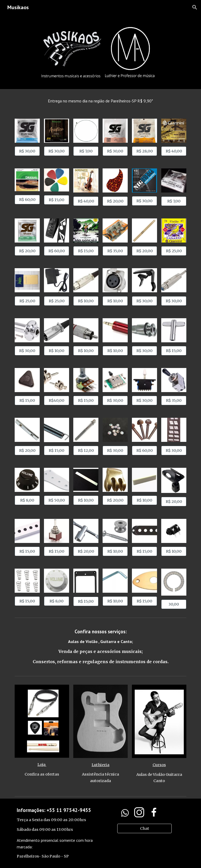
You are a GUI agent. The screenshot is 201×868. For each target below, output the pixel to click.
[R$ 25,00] (174, 251)
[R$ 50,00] (56, 500)
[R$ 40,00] (174, 151)
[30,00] (174, 604)
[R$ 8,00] (27, 500)
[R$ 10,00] (86, 301)
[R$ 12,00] (86, 450)
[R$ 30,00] (27, 151)
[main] (100, 101)
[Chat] (144, 828)
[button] (195, 7)
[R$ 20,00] (115, 201)
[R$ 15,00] (56, 200)
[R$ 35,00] (115, 251)
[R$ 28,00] (144, 151)
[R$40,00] (56, 401)
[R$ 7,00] (86, 151)
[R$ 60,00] (27, 199)
